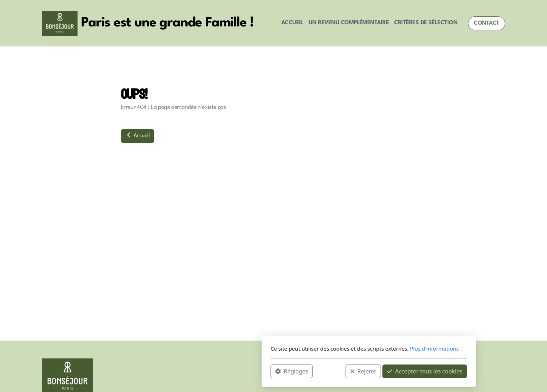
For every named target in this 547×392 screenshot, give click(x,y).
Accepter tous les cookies (330, 371)
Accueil (138, 135)
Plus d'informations (339, 348)
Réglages (197, 371)
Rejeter (268, 371)
